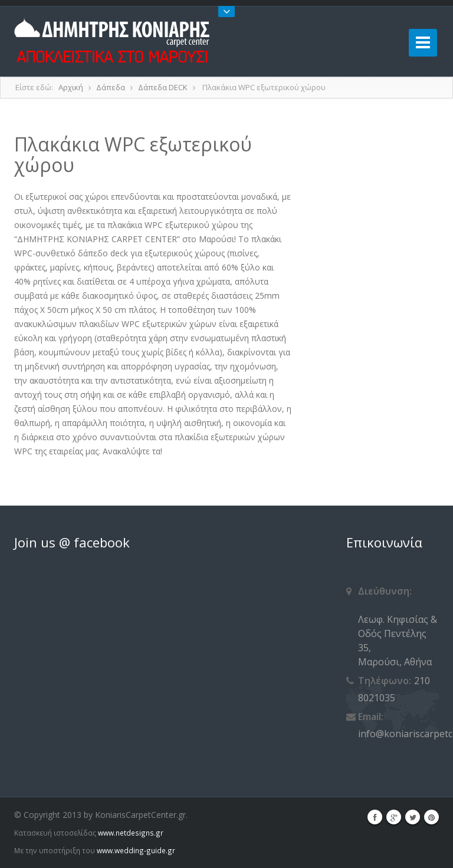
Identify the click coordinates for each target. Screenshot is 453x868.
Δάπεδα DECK (163, 87)
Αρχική (71, 87)
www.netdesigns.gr (131, 833)
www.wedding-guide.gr (136, 850)
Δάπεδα (111, 87)
